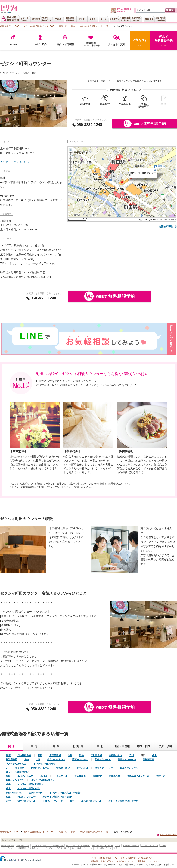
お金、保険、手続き (103, 848)
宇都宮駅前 (148, 760)
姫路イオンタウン (15, 780)
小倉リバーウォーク (53, 801)
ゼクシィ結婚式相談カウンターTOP (39, 26)
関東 (73, 26)
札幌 (8, 784)
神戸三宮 (161, 776)
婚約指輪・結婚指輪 (131, 846)
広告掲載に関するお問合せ (102, 861)
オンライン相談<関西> (42, 780)
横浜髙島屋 (12, 760)
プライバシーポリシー (126, 861)
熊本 (72, 801)
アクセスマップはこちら (15, 162)
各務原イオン (63, 768)
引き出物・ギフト (35, 848)
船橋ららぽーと (103, 760)
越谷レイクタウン (56, 760)
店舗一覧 (63, 26)
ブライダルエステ (9, 848)
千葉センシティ (80, 760)
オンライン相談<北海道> (30, 784)
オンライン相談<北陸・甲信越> (65, 793)
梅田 (8, 776)
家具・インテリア (85, 848)
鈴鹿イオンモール (129, 768)
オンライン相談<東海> (17, 772)
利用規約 (141, 861)
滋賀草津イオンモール (138, 776)
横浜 (154, 755)
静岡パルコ (82, 768)
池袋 (70, 755)
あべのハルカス (25, 776)
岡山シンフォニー (26, 797)
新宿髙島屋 (55, 755)
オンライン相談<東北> (29, 788)
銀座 (8, 755)
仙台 (8, 788)
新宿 (40, 755)
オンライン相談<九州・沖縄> (123, 801)
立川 (132, 755)
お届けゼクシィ (23, 846)
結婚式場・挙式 (8, 846)
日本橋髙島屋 (24, 755)
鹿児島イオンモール (91, 801)
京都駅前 (97, 776)
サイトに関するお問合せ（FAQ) (105, 858)
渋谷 (81, 755)
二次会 (118, 846)
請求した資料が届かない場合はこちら (137, 858)
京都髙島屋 (114, 776)
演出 (73, 848)
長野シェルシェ (14, 793)
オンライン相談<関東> (45, 764)
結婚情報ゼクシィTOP (10, 26)
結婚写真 (22, 848)
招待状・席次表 (63, 848)
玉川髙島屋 (96, 755)
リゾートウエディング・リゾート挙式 (48, 846)
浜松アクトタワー (104, 768)
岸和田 (44, 776)
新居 (115, 848)
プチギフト (50, 848)
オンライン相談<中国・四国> (57, 797)
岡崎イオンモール (40, 768)
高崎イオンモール (127, 760)
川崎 (26, 760)
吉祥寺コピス (116, 755)
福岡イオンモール (26, 801)
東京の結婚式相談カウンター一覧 (94, 26)
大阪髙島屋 (80, 776)
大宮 (38, 760)
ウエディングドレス (150, 846)
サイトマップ (153, 861)
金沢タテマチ (36, 793)
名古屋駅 (20, 768)
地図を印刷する (168, 226)
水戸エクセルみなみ (16, 764)
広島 (8, 797)
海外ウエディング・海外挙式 (78, 846)
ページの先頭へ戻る (168, 835)
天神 (8, 801)
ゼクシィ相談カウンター (102, 846)
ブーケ (163, 846)
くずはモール (61, 776)
